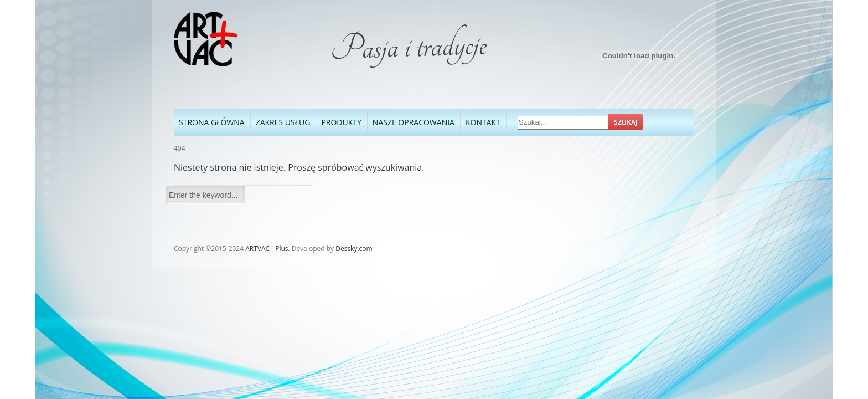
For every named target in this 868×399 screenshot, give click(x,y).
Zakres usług (283, 122)
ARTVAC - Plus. (267, 249)
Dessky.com (354, 249)
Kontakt (483, 122)
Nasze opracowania (411, 121)
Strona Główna (212, 122)
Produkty (339, 121)
